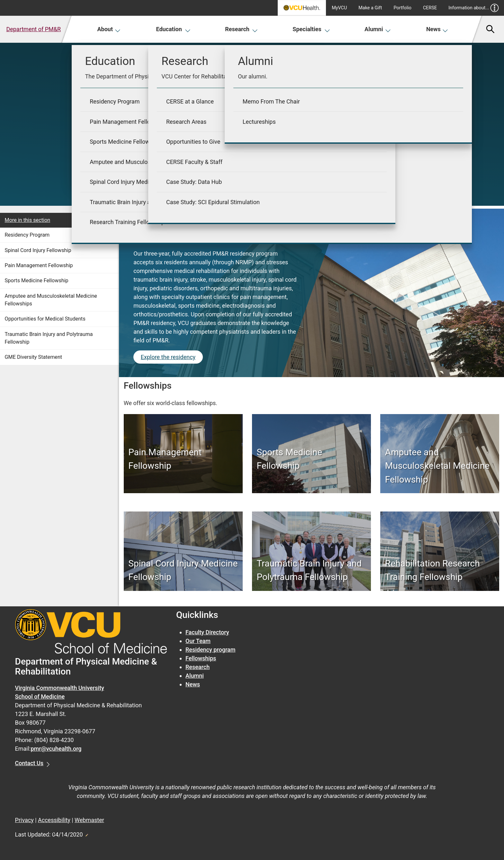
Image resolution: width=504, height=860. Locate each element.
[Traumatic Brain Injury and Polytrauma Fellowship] (312, 570)
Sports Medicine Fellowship (37, 281)
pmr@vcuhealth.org (56, 749)
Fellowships (201, 658)
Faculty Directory (207, 632)
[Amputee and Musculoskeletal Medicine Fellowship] (440, 466)
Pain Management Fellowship (39, 265)
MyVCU (339, 8)
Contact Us (29, 763)
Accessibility (54, 820)
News (437, 29)
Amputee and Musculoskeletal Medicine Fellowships (51, 300)
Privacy (24, 820)
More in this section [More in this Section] (28, 220)
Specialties (311, 29)
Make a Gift (370, 8)
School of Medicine (40, 697)
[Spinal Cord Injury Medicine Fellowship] (183, 570)
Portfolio (402, 8)
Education (173, 29)
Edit (86, 833)
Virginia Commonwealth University (60, 688)
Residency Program (27, 235)
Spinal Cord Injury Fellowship (38, 250)
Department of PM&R (33, 29)
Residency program (210, 650)
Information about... (474, 8)
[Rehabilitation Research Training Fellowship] (440, 570)
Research (241, 29)
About (109, 29)
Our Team (198, 641)
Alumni (378, 29)
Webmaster (89, 820)
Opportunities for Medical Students (45, 319)
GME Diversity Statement (34, 357)
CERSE (430, 8)
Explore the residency (168, 357)
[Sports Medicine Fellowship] (312, 459)
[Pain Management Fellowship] (183, 459)
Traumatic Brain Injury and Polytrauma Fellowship (49, 338)
